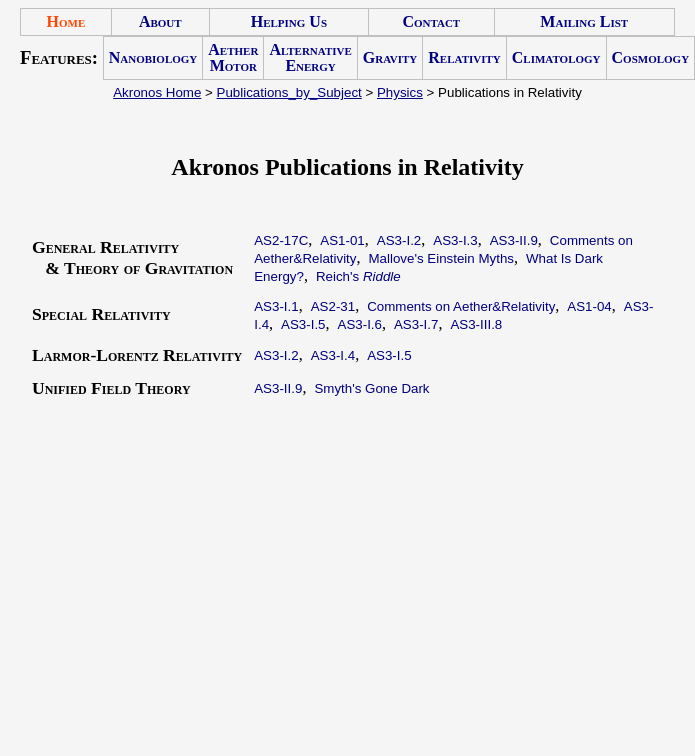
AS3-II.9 (514, 240)
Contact (431, 21)
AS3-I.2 (399, 240)
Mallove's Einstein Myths (441, 258)
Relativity (464, 57)
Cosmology (651, 57)
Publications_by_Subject (289, 92)
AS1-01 (342, 240)
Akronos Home (157, 92)
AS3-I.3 (455, 240)
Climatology (556, 57)
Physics (400, 92)
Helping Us (289, 21)
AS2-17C (281, 240)
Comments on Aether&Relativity (461, 306)
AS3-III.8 (476, 324)
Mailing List (584, 21)
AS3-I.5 (303, 324)
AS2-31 (333, 306)
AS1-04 (589, 306)
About (160, 21)
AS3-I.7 (416, 324)
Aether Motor (233, 57)
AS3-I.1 (276, 306)
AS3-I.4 (333, 355)
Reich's (358, 276)
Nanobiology (153, 57)
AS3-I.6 (360, 324)
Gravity (390, 57)
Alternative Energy (310, 57)
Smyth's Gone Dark (371, 388)
